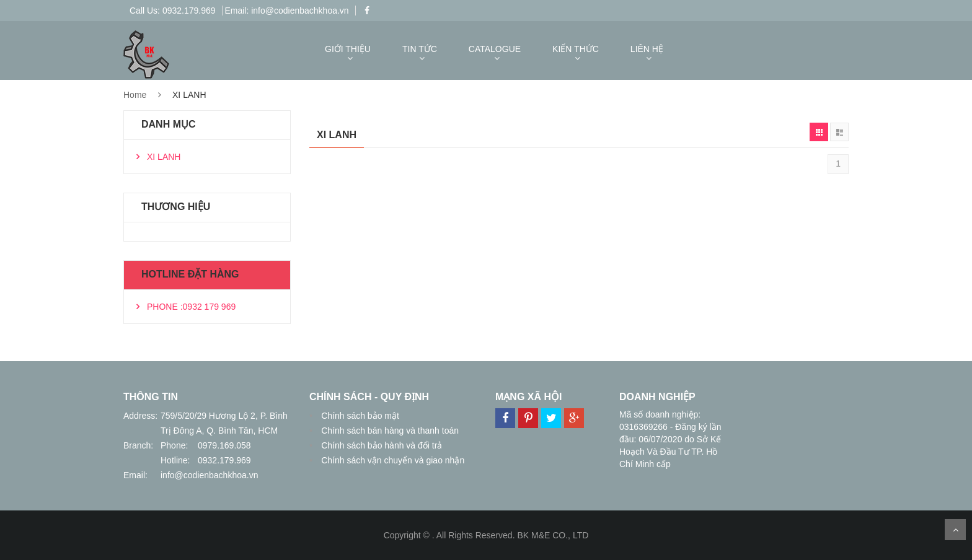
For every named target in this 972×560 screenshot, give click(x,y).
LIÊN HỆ (647, 49)
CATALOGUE (495, 49)
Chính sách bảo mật (359, 416)
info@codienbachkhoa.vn (209, 475)
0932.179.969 (224, 460)
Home (135, 95)
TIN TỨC (420, 49)
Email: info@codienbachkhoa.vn (286, 11)
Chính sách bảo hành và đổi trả (380, 445)
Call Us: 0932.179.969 (173, 11)
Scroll (955, 530)
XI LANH (164, 157)
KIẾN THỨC (576, 49)
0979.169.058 (224, 445)
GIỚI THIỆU (348, 49)
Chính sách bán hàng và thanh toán (389, 431)
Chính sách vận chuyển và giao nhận (391, 460)
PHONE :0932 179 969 (191, 307)
